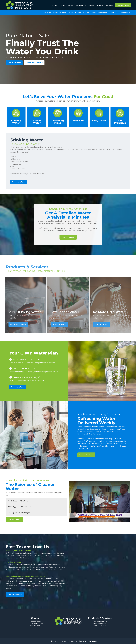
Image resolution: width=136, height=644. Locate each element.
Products (90, 5)
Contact (109, 5)
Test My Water (123, 5)
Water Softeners (100, 13)
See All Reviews (15, 595)
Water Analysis (66, 5)
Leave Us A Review (34, 63)
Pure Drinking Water (100, 621)
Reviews (100, 5)
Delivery (79, 5)
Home (55, 5)
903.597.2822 (36, 621)
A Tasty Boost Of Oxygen (19, 513)
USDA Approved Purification (20, 507)
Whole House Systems (79, 13)
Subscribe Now (86, 455)
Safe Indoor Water (100, 623)
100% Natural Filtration (18, 501)
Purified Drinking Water (55, 13)
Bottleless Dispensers (120, 13)
